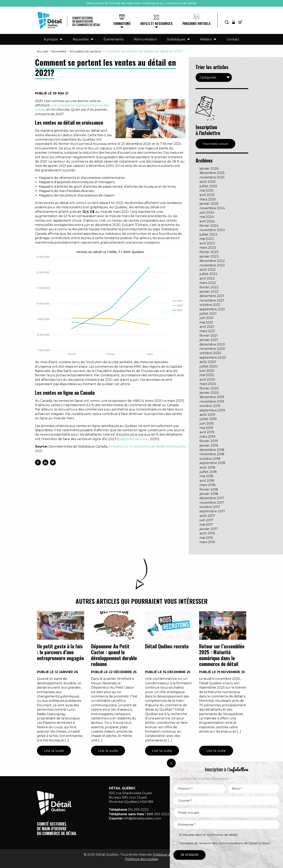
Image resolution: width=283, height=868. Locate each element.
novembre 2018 (212, 454)
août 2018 (207, 467)
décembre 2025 (212, 173)
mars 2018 (207, 485)
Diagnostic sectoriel (133, 439)
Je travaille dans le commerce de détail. (208, 835)
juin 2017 (206, 520)
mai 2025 (207, 191)
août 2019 (207, 415)
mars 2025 (208, 199)
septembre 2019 (212, 410)
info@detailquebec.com (142, 818)
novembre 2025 (212, 177)
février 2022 (209, 287)
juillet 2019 (208, 419)
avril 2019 (207, 432)
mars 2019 (207, 437)
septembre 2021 (212, 309)
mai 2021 (206, 322)
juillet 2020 (209, 366)
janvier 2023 (209, 256)
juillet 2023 (208, 234)
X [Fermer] (171, 763)
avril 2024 (207, 221)
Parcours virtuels (196, 24)
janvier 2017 (209, 529)
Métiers (206, 39)
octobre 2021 (210, 305)
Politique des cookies (141, 859)
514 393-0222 (138, 810)
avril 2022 (207, 278)
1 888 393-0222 (157, 814)
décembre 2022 (212, 261)
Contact (233, 39)
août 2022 (208, 270)
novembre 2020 (212, 349)
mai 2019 (206, 428)
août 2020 (208, 362)
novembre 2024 (212, 208)
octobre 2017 (210, 507)
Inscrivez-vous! (215, 144)
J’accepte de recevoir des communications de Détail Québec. (225, 843)
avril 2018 (207, 481)
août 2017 (207, 516)
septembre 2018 (212, 463)
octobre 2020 (210, 353)
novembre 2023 (212, 230)
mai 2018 (206, 476)
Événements (114, 39)
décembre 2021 (212, 296)
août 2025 (208, 182)
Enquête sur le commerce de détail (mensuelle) (147, 446)
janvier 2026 (209, 169)
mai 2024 (207, 217)
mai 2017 (206, 525)
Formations (122, 24)
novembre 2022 (212, 265)
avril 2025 (207, 195)
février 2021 (209, 336)
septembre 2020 (213, 358)
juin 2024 (207, 212)
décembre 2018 (212, 450)
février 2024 (209, 226)
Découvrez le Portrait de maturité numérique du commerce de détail (142, 3)
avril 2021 (207, 327)
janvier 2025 (209, 204)
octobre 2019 (210, 406)
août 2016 (207, 533)
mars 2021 (207, 331)
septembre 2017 (212, 511)
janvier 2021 (209, 340)
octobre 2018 (210, 459)
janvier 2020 (209, 393)
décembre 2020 (212, 344)
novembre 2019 (212, 402)
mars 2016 (207, 542)
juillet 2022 (208, 274)
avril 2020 (207, 380)
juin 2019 (206, 423)
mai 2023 (207, 239)
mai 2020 (207, 375)
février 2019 (209, 441)
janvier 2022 (209, 292)
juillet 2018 (208, 472)
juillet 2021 (208, 314)
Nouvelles (81, 39)
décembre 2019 (212, 397)
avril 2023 (207, 243)
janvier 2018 (209, 494)
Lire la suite (54, 751)
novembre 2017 (212, 503)
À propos (51, 39)
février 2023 (209, 252)
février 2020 (209, 388)
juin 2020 (207, 371)
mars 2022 (208, 283)
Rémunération (145, 39)
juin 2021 (206, 318)
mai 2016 (206, 538)
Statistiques (176, 39)
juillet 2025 (208, 186)
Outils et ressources (156, 24)
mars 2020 (208, 384)
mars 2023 (208, 248)
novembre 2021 (212, 300)
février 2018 (209, 489)
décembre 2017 (212, 498)
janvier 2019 (209, 445)
